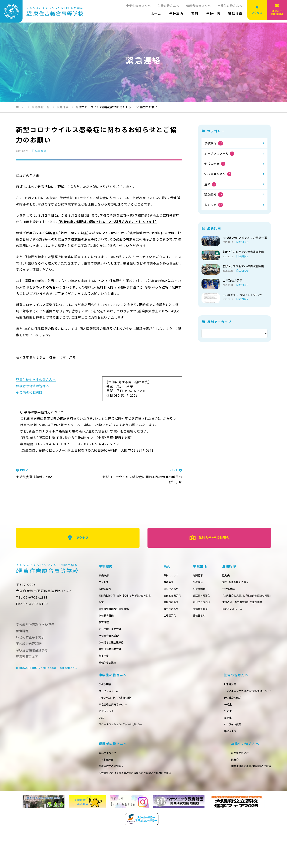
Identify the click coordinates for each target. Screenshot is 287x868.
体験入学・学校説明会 (209, 538)
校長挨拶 (105, 576)
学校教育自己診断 (110, 641)
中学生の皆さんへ (138, 6)
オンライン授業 (109, 802)
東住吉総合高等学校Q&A (237, 714)
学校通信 (257, 583)
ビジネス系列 (204, 590)
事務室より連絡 (197, 758)
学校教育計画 (108, 619)
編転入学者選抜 (109, 670)
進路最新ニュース (110, 729)
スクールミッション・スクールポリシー (246, 736)
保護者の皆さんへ (198, 6)
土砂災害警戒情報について (56, 474)
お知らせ (214, 205)
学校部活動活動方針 (112, 655)
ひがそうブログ (261, 605)
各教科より (106, 809)
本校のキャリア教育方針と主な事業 (122, 721)
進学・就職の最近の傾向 (114, 699)
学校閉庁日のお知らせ (201, 773)
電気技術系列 (204, 612)
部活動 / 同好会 (261, 597)
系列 (195, 14)
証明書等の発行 (109, 831)
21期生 (103, 787)
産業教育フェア (27, 656)
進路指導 (235, 14)
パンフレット (229, 721)
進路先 (103, 692)
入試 (223, 729)
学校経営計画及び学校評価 (116, 612)
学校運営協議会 (218, 174)
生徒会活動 (258, 590)
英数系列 (201, 583)
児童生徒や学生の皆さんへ (36, 380)
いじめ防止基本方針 (112, 634)
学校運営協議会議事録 (113, 648)
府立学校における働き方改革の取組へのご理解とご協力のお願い (229, 780)
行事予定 (105, 663)
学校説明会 (215, 164)
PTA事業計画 (196, 765)
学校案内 (176, 14)
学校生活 (213, 14)
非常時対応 (106, 758)
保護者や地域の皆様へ (32, 386)
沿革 (102, 605)
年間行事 (257, 576)
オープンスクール (219, 154)
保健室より (258, 619)
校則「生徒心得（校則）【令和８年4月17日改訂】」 (129, 597)
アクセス (78, 538)
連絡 (210, 184)
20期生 (103, 780)
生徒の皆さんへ (168, 6)
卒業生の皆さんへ (230, 6)
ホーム (156, 14)
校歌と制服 (106, 590)
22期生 (103, 794)
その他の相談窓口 (29, 392)
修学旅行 (214, 143)
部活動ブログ (259, 612)
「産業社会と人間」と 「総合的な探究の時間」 (127, 714)
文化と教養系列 (205, 597)
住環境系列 (202, 619)
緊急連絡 (39, 151)
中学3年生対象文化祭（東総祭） (240, 707)
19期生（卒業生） (109, 773)
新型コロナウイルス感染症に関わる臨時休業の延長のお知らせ (142, 476)
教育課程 (105, 627)
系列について (204, 576)
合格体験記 (106, 707)
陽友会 (103, 838)
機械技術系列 (204, 605)
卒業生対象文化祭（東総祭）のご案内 (122, 846)
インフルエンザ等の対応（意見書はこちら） (126, 765)
